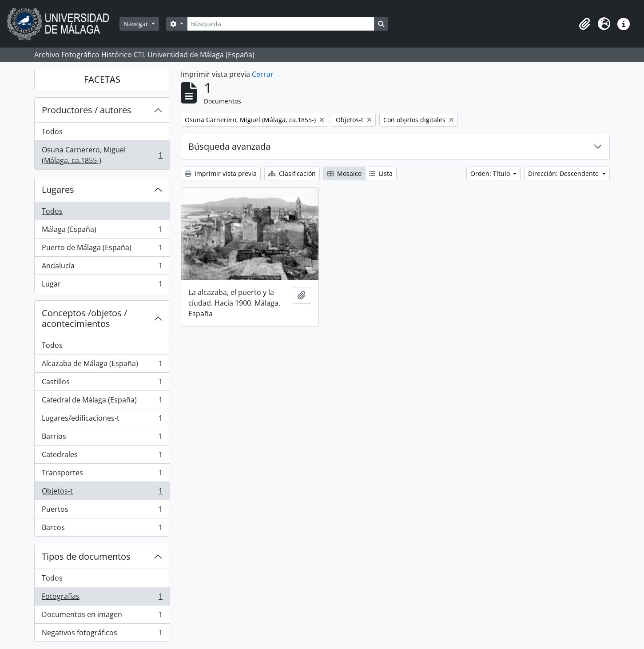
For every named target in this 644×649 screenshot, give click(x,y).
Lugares (58, 189)
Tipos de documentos (86, 556)
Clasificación (292, 173)
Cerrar (263, 74)
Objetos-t (102, 493)
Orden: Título (491, 173)
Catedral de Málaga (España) (102, 402)
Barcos (102, 529)
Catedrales (102, 456)
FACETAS (102, 79)
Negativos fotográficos (102, 634)
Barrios (102, 438)
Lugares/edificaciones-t (102, 420)
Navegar (137, 24)
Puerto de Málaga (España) (102, 249)
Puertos (102, 511)
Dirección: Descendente (564, 173)
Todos (52, 131)
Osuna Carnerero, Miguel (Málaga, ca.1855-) (102, 155)
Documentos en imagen (102, 616)
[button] (584, 24)
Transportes (102, 475)
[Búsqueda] (281, 24)
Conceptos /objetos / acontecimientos (84, 318)
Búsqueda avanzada (229, 146)
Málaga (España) (102, 231)
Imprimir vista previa (221, 173)
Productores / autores (87, 110)
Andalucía (102, 268)
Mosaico (344, 173)
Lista (381, 173)
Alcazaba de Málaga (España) (102, 365)
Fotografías (102, 598)
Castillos (102, 384)
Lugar (102, 286)
